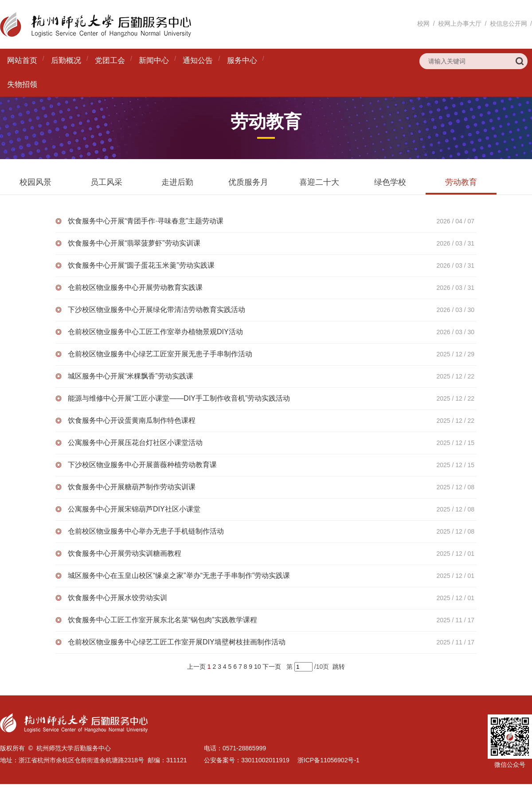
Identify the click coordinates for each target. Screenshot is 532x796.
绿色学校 (390, 182)
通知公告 (198, 60)
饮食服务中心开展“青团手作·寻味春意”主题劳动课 (146, 221)
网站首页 (22, 60)
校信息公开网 (509, 23)
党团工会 (110, 60)
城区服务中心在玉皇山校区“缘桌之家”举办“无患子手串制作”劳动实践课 (179, 576)
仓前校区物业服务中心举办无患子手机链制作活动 (146, 531)
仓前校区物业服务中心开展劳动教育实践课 (135, 287)
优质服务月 (248, 182)
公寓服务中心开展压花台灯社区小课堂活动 (135, 443)
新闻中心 (154, 60)
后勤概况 (66, 60)
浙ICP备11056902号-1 (329, 760)
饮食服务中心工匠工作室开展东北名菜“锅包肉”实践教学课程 (162, 620)
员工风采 (106, 182)
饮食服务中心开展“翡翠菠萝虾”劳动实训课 (134, 243)
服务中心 (242, 60)
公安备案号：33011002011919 (247, 760)
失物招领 (22, 84)
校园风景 (35, 182)
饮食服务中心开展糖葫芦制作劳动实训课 (132, 487)
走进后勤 (177, 182)
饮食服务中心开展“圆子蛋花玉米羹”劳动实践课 (141, 265)
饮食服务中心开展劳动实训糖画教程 (125, 553)
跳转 (339, 667)
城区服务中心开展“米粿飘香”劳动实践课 (131, 376)
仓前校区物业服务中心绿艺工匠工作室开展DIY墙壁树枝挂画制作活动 (177, 642)
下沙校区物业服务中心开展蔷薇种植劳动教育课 (142, 465)
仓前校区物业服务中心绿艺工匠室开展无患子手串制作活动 (160, 354)
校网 (423, 23)
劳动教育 (461, 182)
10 (258, 667)
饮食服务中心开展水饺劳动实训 (117, 598)
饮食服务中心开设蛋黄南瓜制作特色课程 (132, 420)
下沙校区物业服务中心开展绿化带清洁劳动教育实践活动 (156, 310)
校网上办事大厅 (460, 23)
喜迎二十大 (319, 182)
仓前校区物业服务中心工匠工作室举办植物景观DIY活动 (155, 332)
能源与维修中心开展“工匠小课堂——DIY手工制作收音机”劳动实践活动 (179, 398)
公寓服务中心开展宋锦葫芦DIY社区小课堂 (134, 509)
